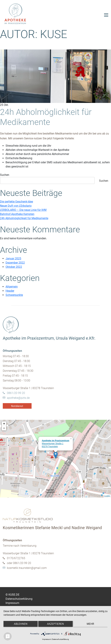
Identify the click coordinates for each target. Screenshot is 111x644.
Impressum (12, 603)
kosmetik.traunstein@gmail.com (27, 568)
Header (10, 291)
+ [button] (4, 424)
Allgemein (12, 287)
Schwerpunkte (14, 295)
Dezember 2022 (15, 263)
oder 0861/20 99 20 (19, 563)
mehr (90, 624)
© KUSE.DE (12, 595)
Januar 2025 (13, 258)
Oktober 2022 (14, 267)
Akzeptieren (55, 624)
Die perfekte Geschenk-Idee (16, 202)
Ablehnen (21, 624)
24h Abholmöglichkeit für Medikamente (46, 117)
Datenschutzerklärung (19, 599)
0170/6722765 (16, 558)
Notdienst (17, 406)
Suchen (5, 175)
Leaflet (107, 496)
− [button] (4, 428)
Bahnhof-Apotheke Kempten (17, 214)
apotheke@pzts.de (18, 398)
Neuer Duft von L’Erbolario (16, 206)
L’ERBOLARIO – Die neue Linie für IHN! (23, 210)
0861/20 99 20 (16, 393)
